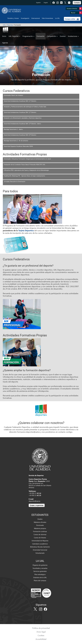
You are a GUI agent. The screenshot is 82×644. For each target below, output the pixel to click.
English (46, 3)
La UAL (57, 18)
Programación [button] (28, 36)
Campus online (72, 19)
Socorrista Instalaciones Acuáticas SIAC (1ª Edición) (20, 101)
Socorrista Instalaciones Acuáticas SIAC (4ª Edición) (20, 135)
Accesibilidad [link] (41, 639)
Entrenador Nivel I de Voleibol (13, 95)
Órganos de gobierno (40, 565)
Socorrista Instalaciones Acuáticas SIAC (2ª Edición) (20, 112)
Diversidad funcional (40, 550)
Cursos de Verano (40, 538)
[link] (77, 2)
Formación (41, 36)
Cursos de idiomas (40, 534)
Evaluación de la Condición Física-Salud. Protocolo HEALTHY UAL (25, 164)
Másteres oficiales (40, 522)
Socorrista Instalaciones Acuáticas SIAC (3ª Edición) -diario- (23, 124)
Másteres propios (40, 528)
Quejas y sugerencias (37, 505)
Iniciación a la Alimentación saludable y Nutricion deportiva (23, 118)
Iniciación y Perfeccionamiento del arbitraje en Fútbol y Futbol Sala (25, 107)
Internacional (36, 18)
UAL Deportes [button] (14, 36)
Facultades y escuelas (40, 568)
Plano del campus (40, 580)
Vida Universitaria (47, 18)
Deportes (10, 25)
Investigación (25, 18)
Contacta (77, 3)
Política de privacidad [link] (41, 628)
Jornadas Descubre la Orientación (15, 181)
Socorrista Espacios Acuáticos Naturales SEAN (18, 146)
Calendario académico (40, 544)
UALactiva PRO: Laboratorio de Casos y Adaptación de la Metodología (26, 170)
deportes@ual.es (34, 501)
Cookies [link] (41, 635)
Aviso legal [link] (41, 632)
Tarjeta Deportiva (26, 230)
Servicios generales (40, 571)
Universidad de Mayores (40, 541)
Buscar (77, 13)
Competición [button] (52, 36)
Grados (40, 519)
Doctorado (40, 525)
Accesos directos (74, 9)
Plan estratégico (40, 574)
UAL (4, 25)
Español (38, 3)
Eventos (63, 36)
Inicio (4, 36)
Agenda (5, 43)
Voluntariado (40, 553)
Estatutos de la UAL (40, 577)
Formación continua (40, 531)
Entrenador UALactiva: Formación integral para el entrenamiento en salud (27, 159)
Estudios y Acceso (13, 18)
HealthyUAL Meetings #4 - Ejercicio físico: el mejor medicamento (24, 176)
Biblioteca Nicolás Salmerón (40, 547)
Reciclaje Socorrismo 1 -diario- (14, 129)
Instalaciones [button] (73, 36)
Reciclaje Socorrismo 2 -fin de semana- (16, 141)
